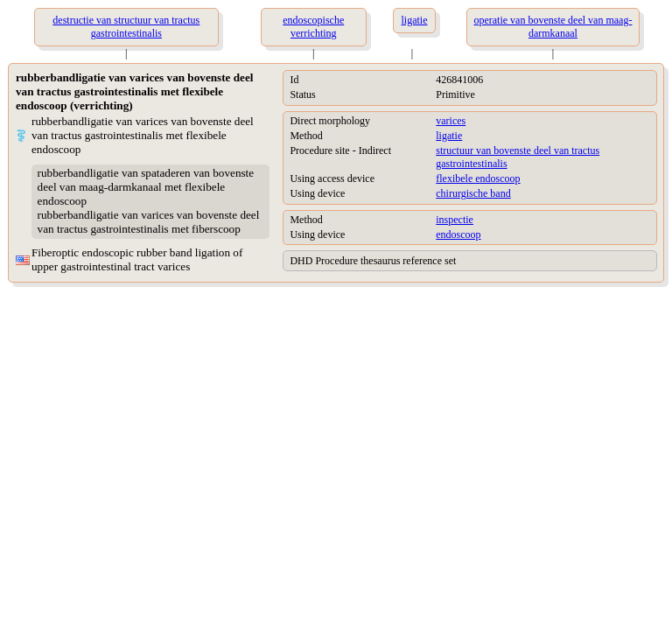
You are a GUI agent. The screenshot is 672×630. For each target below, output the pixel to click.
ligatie (449, 136)
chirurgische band (473, 193)
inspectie (455, 220)
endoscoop (458, 234)
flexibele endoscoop (478, 178)
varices (451, 121)
